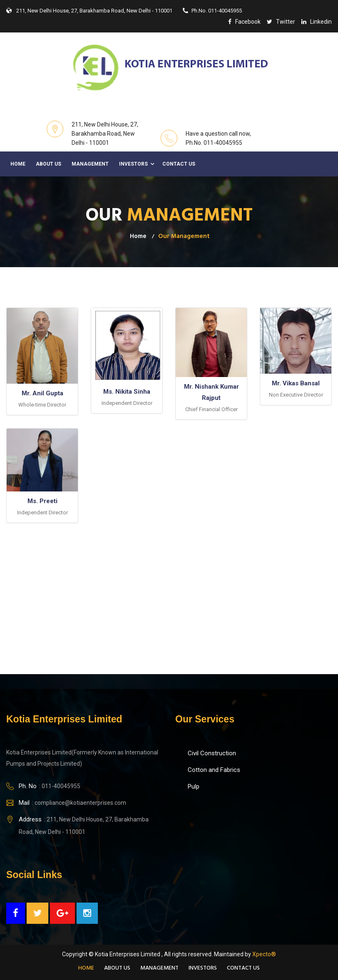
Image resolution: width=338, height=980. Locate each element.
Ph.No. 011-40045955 (212, 11)
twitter (281, 22)
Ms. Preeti (42, 501)
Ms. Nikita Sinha (127, 392)
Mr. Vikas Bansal (296, 383)
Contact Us (179, 164)
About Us (48, 164)
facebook (244, 22)
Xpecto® (264, 954)
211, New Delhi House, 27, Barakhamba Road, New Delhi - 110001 (89, 11)
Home (18, 164)
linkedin (317, 22)
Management (90, 164)
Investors (133, 164)
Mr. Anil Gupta (42, 393)
